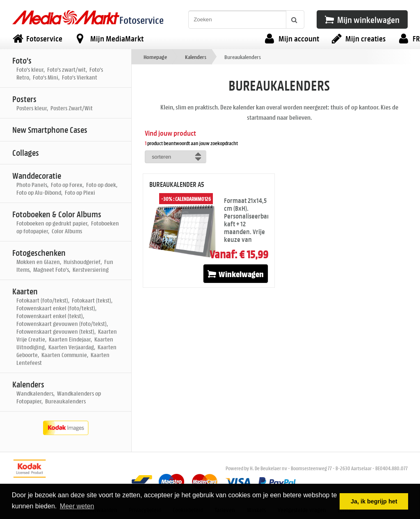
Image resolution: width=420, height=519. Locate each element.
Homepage (155, 57)
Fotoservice (142, 20)
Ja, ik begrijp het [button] (374, 501)
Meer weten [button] (77, 506)
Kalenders (196, 57)
